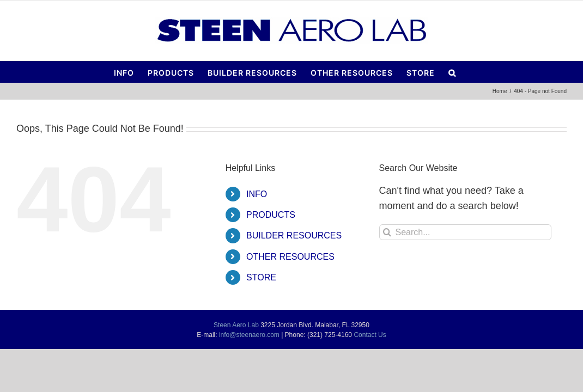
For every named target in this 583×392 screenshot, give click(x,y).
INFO (257, 194)
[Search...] (466, 232)
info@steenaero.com (249, 335)
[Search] (387, 232)
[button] (513, 72)
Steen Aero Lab (236, 325)
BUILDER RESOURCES (294, 235)
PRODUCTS (271, 215)
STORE (261, 277)
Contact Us (370, 335)
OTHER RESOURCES (290, 257)
